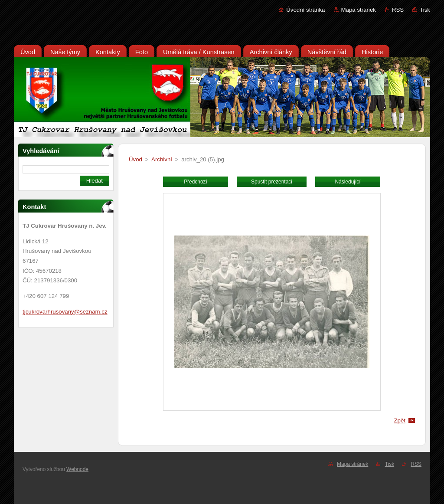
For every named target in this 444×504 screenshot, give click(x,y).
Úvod (135, 159)
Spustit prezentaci (272, 182)
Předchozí (196, 182)
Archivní (162, 159)
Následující (348, 182)
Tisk (425, 10)
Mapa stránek (359, 10)
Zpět (400, 421)
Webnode (77, 469)
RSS (398, 10)
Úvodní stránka (305, 10)
